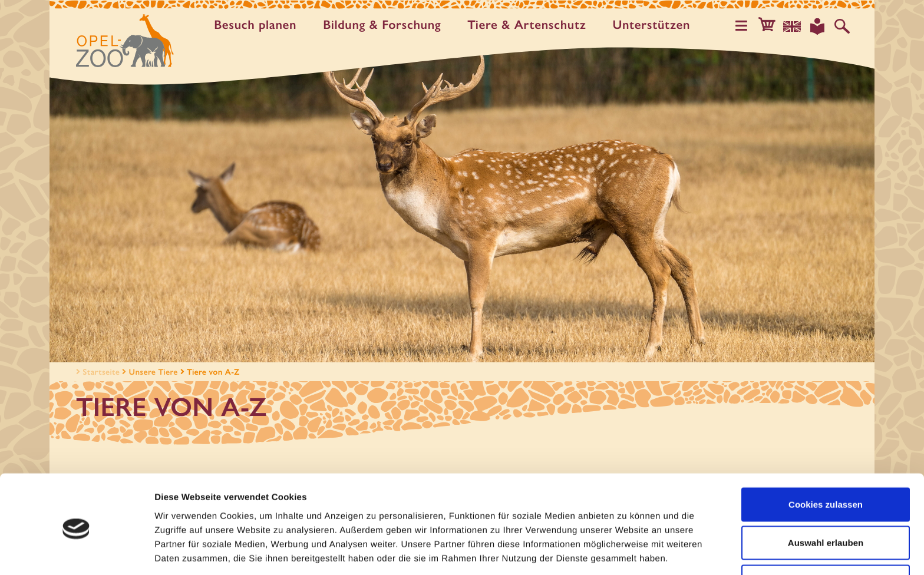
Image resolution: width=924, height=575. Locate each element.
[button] (771, 26)
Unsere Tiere (154, 372)
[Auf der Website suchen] (843, 26)
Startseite (97, 372)
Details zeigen (627, 552)
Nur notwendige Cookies (826, 536)
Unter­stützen (654, 25)
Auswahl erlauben (826, 498)
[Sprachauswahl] (795, 26)
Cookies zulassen (826, 459)
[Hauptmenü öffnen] (747, 26)
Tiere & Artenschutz (529, 25)
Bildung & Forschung (385, 25)
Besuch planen (258, 25)
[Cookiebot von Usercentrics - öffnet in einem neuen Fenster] (76, 552)
